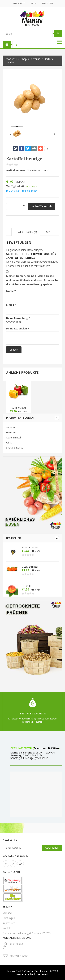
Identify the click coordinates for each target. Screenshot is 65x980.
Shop (24, 59)
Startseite (11, 59)
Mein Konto (19, 3)
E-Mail (11, 305)
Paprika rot (18, 408)
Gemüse (36, 59)
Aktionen (11, 427)
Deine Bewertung (18, 318)
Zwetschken (30, 547)
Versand (7, 913)
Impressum (9, 923)
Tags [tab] (47, 232)
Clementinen (31, 567)
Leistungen (9, 918)
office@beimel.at (19, 956)
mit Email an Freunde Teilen (22, 191)
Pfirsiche (28, 586)
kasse (34, 3)
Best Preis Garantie (33, 713)
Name (11, 291)
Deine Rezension (18, 328)
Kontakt (7, 928)
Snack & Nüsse (15, 448)
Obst (9, 443)
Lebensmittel (14, 437)
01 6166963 (16, 944)
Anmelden (47, 3)
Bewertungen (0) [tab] (26, 232)
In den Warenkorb (42, 206)
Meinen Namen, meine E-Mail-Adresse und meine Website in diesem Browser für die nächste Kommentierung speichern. (32, 280)
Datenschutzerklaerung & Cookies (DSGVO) (27, 933)
